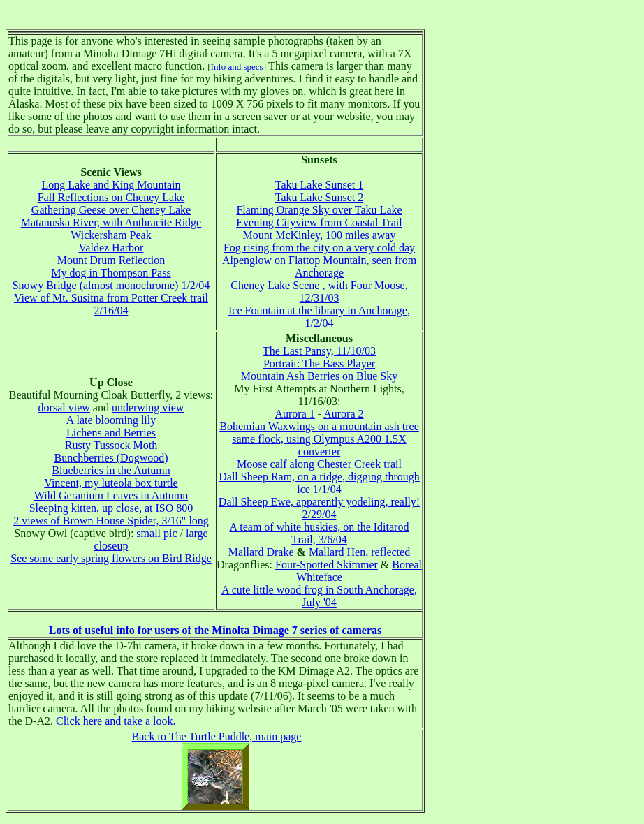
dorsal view (64, 407)
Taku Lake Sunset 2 (319, 197)
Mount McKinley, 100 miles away (320, 235)
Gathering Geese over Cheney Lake (111, 210)
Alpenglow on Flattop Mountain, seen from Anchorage (319, 266)
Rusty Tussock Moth (111, 445)
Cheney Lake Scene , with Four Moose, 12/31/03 (319, 292)
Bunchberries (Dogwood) (111, 458)
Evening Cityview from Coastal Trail (319, 222)
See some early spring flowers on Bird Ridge (111, 558)
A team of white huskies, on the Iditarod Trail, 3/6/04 (320, 533)
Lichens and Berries (111, 433)
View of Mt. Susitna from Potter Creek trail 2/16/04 (111, 304)
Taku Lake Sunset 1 (319, 185)
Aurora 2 (343, 414)
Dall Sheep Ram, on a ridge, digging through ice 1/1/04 (319, 483)
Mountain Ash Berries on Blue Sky (319, 376)
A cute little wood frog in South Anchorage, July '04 (319, 596)
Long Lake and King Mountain (111, 185)
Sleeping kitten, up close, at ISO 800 (111, 508)
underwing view (148, 407)
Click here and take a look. (116, 721)
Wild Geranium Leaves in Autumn (111, 495)
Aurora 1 (294, 414)
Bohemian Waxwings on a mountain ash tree (319, 426)
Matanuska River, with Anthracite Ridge (111, 222)
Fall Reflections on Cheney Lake (111, 197)
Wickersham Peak (111, 235)
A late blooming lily (111, 420)
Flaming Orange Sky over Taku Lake (319, 210)
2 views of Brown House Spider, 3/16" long (111, 521)
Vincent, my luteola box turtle (111, 483)
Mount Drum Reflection (111, 260)
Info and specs (237, 67)
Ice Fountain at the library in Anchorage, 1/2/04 (319, 317)
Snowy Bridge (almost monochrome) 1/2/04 (111, 285)
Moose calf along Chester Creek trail (319, 464)
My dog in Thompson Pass (111, 273)
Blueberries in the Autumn (111, 470)
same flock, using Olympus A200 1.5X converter (319, 445)
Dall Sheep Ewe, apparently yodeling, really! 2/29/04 (319, 508)
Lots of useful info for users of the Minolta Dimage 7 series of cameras (215, 630)
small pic (156, 533)
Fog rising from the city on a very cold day (319, 248)
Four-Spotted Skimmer (327, 565)
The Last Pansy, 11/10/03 (319, 351)
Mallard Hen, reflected (359, 552)
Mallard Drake (261, 552)
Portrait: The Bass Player (319, 363)
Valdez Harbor (111, 248)
